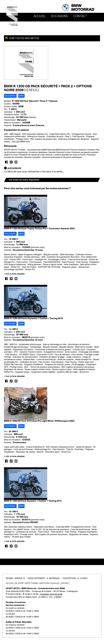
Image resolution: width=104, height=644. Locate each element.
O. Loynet (83, 578)
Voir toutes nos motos (24, 38)
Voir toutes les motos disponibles (24, 180)
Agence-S (20, 578)
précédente (13, 168)
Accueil (39, 16)
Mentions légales (49, 583)
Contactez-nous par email (51, 594)
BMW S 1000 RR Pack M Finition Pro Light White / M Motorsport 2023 (39, 421)
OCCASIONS (59, 16)
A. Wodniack (53, 578)
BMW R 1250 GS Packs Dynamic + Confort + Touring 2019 (33, 318)
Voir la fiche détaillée (15, 274)
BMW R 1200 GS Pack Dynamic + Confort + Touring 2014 (33, 501)
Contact (80, 16)
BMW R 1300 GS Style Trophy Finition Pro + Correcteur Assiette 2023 (39, 229)
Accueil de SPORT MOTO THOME (22, 583)
